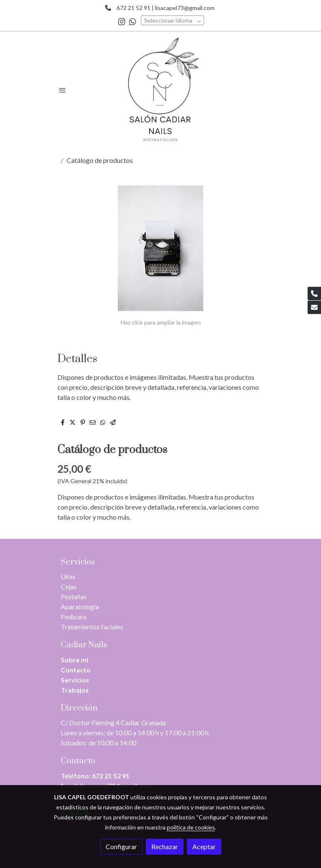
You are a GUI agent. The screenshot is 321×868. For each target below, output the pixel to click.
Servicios (75, 680)
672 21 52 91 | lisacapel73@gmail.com (164, 8)
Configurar (121, 846)
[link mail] (314, 307)
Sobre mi (75, 660)
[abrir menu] (62, 90)
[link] (160, 90)
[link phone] (314, 294)
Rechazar (165, 846)
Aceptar (204, 846)
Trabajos (75, 690)
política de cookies (191, 827)
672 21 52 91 (111, 776)
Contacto (76, 670)
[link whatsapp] (133, 21)
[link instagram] (122, 21)
